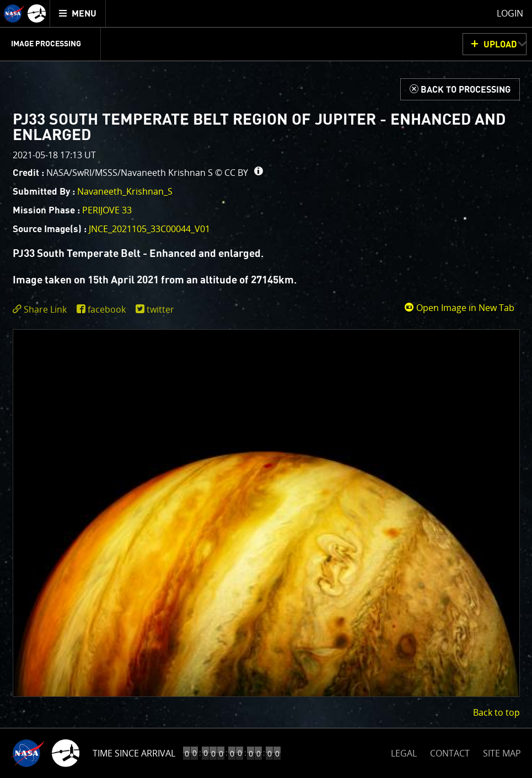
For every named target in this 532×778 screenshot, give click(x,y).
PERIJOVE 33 (107, 210)
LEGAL (404, 751)
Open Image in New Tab (459, 308)
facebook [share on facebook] (107, 309)
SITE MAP (502, 753)
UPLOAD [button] (500, 45)
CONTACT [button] (450, 753)
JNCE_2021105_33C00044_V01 (149, 229)
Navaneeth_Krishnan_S (125, 191)
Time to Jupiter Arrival (145, 753)
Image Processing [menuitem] (46, 44)
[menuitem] (78, 14)
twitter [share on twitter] (160, 309)
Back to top (496, 712)
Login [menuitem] (510, 13)
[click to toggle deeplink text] (42, 310)
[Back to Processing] (460, 89)
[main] (266, 389)
